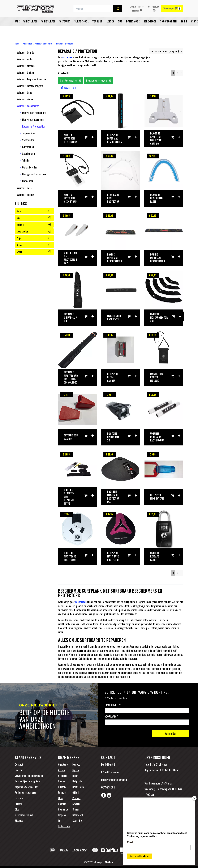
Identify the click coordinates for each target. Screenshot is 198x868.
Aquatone (63, 764)
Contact (19, 764)
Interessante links (24, 815)
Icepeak (62, 815)
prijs (34, 238)
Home (17, 44)
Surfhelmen (28, 147)
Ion (60, 820)
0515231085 (154, 16)
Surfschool (81, 29)
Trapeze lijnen (29, 133)
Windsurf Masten (26, 66)
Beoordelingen (164, 808)
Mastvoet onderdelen (33, 119)
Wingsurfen (48, 29)
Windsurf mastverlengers (30, 86)
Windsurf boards (26, 52)
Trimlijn (26, 160)
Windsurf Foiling (25, 194)
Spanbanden (28, 153)
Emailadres (113, 705)
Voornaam (112, 717)
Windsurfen (30, 29)
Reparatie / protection (64, 44)
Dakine (61, 781)
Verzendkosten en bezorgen (29, 775)
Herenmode (150, 29)
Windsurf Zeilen (25, 59)
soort (34, 252)
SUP (120, 29)
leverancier (34, 231)
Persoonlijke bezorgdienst (28, 781)
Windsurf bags (25, 92)
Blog (17, 809)
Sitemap (19, 820)
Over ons (19, 770)
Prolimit (76, 798)
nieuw (34, 245)
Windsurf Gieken (25, 72)
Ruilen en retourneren (26, 792)
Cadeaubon (28, 181)
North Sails (78, 787)
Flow (60, 798)
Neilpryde (77, 781)
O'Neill (76, 792)
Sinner (76, 809)
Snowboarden (169, 29)
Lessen (110, 29)
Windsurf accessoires (44, 44)
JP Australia (64, 826)
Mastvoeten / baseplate (34, 112)
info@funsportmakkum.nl (114, 779)
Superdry (77, 820)
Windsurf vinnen (25, 99)
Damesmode (133, 29)
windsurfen (81, 602)
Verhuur (98, 29)
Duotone (62, 787)
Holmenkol (63, 809)
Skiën (184, 29)
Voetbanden (28, 140)
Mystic (76, 770)
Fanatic (62, 792)
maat (34, 218)
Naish (75, 775)
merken (34, 225)
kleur (34, 211)
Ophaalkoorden (30, 167)
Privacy (19, 804)
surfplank (67, 57)
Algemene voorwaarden (26, 787)
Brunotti (62, 775)
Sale (17, 29)
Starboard (78, 815)
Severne (76, 804)
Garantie (19, 798)
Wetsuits (65, 29)
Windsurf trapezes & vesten (31, 79)
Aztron (61, 770)
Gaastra (62, 804)
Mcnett (76, 764)
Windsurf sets (24, 188)
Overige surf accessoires (35, 174)
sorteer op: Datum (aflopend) (166, 51)
